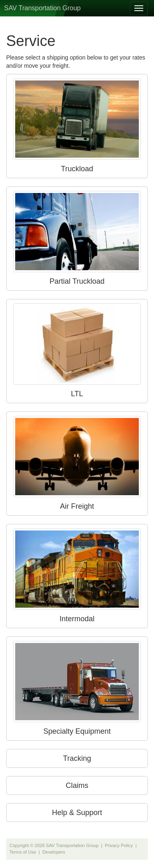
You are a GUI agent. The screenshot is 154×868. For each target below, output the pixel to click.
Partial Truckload (77, 238)
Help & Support (77, 813)
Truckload (77, 126)
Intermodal (77, 576)
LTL (77, 351)
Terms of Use (23, 852)
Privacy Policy (119, 845)
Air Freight (77, 463)
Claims (77, 785)
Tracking (77, 758)
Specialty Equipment (77, 688)
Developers (54, 852)
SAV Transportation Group (42, 8)
